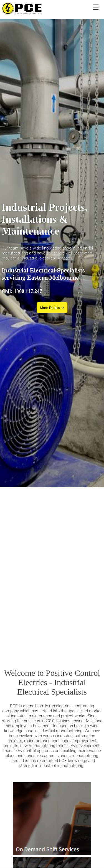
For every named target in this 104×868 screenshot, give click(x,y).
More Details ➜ (52, 308)
